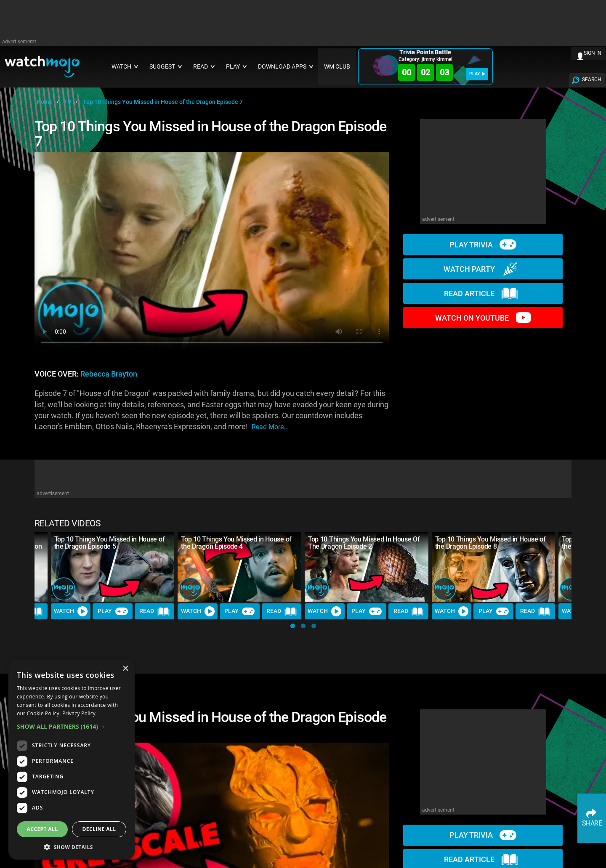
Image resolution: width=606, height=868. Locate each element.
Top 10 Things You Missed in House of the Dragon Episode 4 (236, 543)
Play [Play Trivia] (113, 611)
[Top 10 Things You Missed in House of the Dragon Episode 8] (494, 567)
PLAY (477, 74)
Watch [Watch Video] (71, 611)
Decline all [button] (99, 829)
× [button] (125, 669)
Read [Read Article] (154, 611)
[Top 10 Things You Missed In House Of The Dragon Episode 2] (367, 567)
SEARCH (592, 80)
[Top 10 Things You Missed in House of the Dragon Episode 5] (113, 567)
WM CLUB (337, 67)
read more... (270, 427)
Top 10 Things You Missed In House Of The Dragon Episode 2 (364, 543)
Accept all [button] (43, 829)
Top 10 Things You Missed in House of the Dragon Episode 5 (109, 543)
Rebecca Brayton (109, 374)
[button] (293, 626)
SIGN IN (593, 53)
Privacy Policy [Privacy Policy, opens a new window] (79, 713)
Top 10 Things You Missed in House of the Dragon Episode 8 (490, 543)
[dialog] (72, 760)
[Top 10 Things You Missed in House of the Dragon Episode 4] (239, 567)
